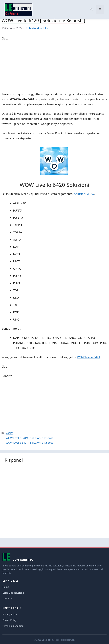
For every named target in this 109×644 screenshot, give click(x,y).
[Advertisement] (54, 67)
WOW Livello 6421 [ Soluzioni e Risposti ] (30, 443)
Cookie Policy (9, 620)
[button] (92, 9)
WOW (9, 433)
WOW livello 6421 (89, 357)
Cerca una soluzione (13, 593)
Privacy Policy (10, 614)
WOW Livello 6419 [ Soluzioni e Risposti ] (30, 438)
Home (6, 587)
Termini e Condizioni (13, 626)
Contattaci (8, 598)
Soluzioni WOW (84, 194)
